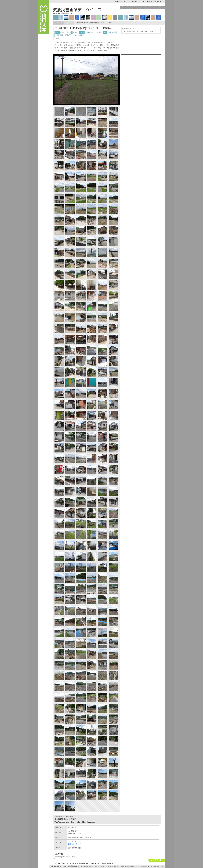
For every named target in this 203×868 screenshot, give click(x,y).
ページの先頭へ (157, 860)
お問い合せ (156, 2)
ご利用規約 (133, 2)
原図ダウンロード (74, 844)
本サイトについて (121, 2)
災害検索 (69, 23)
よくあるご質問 (144, 2)
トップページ (58, 23)
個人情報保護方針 (107, 863)
